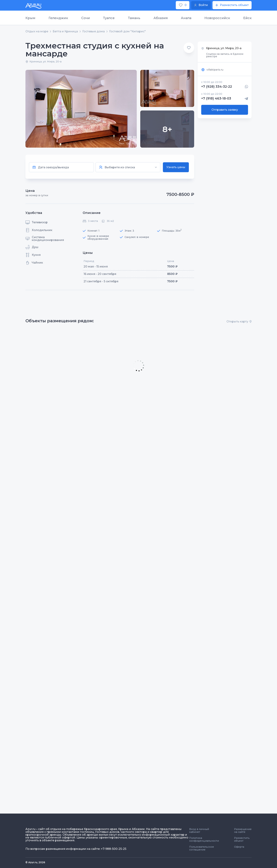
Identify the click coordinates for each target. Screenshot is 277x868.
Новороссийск (217, 18)
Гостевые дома (94, 31)
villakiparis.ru (212, 70)
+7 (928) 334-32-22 (217, 87)
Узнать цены (176, 167)
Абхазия (161, 18)
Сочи (86, 18)
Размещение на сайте (243, 831)
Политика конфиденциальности (204, 839)
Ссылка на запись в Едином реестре (225, 55)
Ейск (247, 18)
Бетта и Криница (65, 31)
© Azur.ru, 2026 (35, 862)
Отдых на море (37, 31)
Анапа (186, 18)
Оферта (239, 847)
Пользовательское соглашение (202, 848)
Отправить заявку (225, 110)
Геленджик (58, 18)
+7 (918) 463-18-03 (216, 99)
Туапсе (109, 18)
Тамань (134, 18)
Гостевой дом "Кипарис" (127, 31)
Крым (30, 18)
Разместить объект (242, 839)
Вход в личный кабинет (199, 831)
